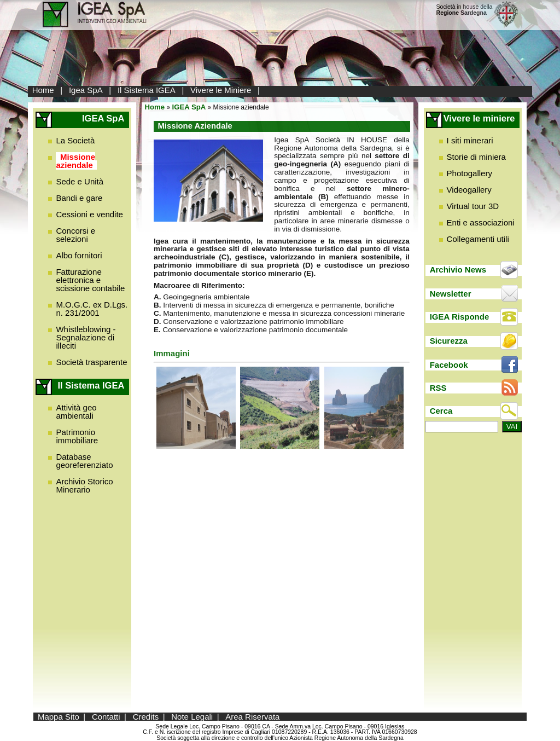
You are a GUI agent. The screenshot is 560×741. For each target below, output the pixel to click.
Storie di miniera (476, 157)
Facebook (449, 365)
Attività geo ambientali (76, 412)
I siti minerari (470, 140)
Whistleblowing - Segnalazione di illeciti (86, 337)
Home (43, 90)
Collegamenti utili (478, 239)
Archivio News (458, 270)
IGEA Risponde (460, 317)
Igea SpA (86, 90)
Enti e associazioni (481, 222)
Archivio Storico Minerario (84, 485)
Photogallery (469, 173)
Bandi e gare (79, 198)
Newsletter (451, 294)
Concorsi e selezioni (75, 235)
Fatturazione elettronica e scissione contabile (90, 280)
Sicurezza (449, 341)
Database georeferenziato (84, 461)
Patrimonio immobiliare (77, 436)
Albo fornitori (79, 255)
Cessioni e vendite (89, 214)
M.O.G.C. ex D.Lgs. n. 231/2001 (92, 309)
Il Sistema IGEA (147, 90)
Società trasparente (91, 362)
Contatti (106, 717)
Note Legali (192, 717)
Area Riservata (252, 717)
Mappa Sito (59, 717)
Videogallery (469, 190)
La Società (75, 140)
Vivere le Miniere (221, 90)
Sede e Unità (80, 181)
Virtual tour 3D (473, 206)
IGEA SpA (189, 107)
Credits (146, 717)
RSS (438, 388)
